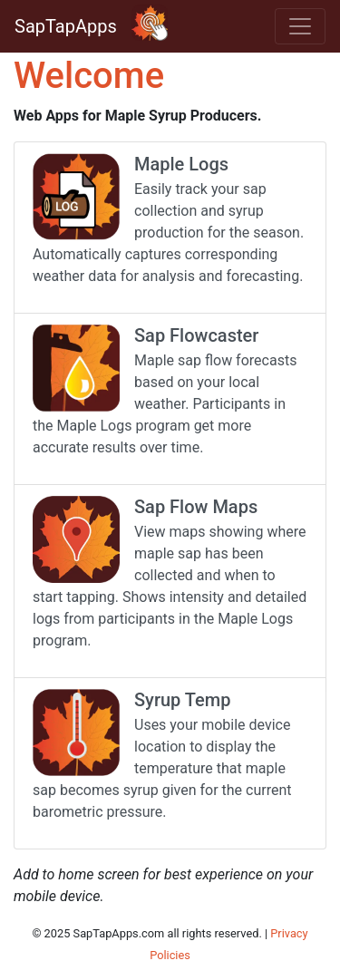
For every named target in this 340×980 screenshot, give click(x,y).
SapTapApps (66, 26)
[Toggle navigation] (300, 26)
